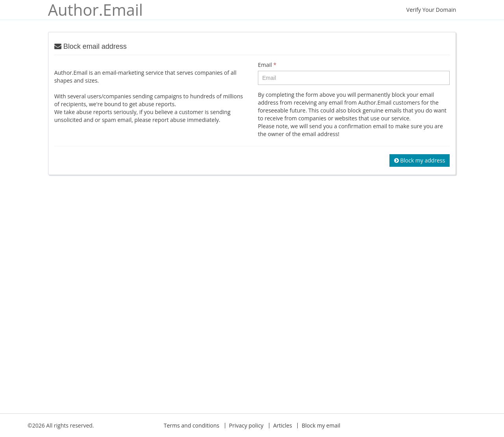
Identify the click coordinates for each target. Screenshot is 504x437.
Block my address (420, 160)
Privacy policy (246, 425)
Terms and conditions (192, 425)
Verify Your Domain (431, 10)
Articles (283, 425)
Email (267, 65)
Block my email (321, 425)
